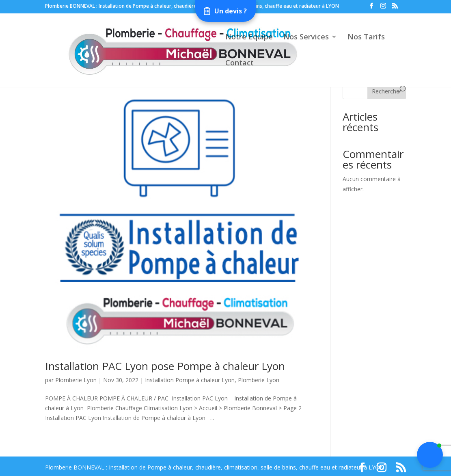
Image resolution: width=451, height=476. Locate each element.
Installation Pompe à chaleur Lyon (190, 380)
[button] (430, 455)
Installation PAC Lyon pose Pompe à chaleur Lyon (165, 366)
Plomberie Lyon (76, 380)
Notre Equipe (249, 38)
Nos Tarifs (366, 38)
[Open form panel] (226, 11)
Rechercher (387, 91)
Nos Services (306, 38)
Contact (240, 64)
